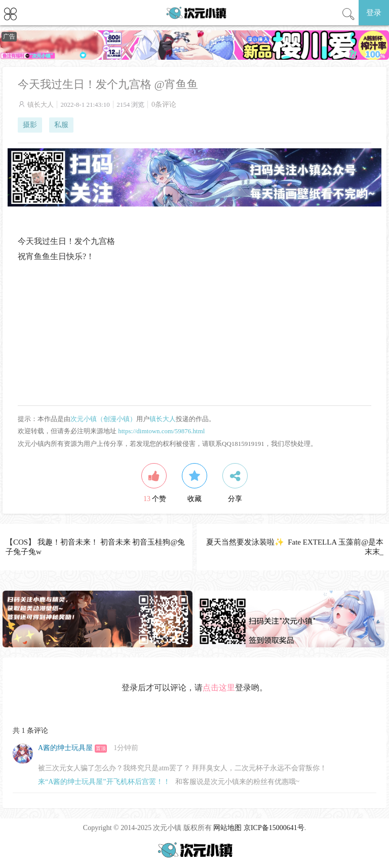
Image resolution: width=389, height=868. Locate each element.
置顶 (101, 748)
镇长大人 (41, 105)
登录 (374, 13)
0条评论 (164, 105)
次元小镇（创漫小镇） (103, 419)
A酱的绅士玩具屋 (65, 748)
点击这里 (219, 688)
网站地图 (227, 828)
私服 (61, 125)
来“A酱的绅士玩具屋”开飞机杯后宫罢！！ (104, 782)
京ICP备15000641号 (274, 828)
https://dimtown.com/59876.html (161, 431)
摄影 (30, 125)
